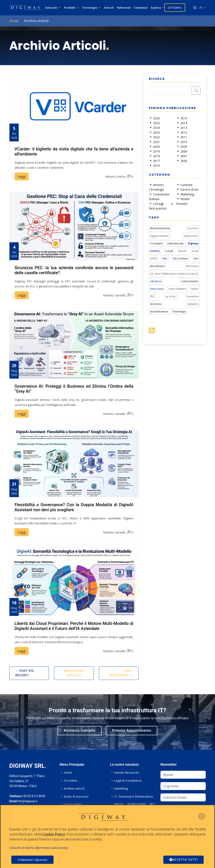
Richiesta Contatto (80, 730)
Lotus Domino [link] (190, 281)
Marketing (121, 789)
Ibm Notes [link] (192, 266)
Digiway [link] (193, 243)
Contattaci (141, 8)
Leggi (22, 176)
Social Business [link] (159, 312)
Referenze (124, 8)
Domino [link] (155, 251)
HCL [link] (165, 259)
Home (14, 21)
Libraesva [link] (156, 281)
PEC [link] (152, 296)
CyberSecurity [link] (175, 243)
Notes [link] (195, 289)
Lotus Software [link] (177, 289)
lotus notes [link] (157, 289)
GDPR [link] (153, 259)
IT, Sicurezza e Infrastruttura (134, 797)
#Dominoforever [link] (160, 228)
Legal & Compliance (128, 781)
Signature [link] (193, 304)
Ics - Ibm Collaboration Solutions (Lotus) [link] (174, 274)
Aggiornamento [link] (159, 236)
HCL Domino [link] (181, 259)
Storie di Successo (76, 797)
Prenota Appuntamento (132, 730)
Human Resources (127, 773)
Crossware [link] (157, 243)
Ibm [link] (196, 259)
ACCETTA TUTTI (183, 860)
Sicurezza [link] (156, 304)
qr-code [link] (170, 296)
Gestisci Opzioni (32, 860)
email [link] (195, 251)
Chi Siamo (175, 7)
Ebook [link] (182, 251)
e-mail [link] (169, 251)
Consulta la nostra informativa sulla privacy (39, 848)
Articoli (109, 8)
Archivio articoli (74, 789)
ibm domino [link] (157, 266)
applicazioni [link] (191, 236)
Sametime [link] (193, 296)
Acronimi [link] (193, 228)
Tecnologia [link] (179, 312)
